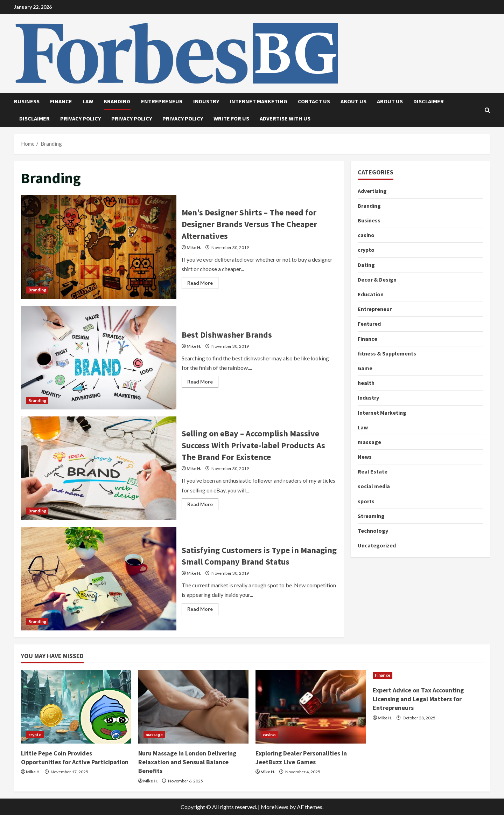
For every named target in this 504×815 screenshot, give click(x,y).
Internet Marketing (258, 101)
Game (365, 368)
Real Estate (373, 471)
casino (366, 235)
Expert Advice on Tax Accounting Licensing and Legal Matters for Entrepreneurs (418, 699)
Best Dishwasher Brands (99, 358)
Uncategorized (377, 545)
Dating (366, 265)
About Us (353, 101)
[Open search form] (487, 110)
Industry (206, 101)
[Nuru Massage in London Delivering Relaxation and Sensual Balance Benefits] (193, 707)
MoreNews (275, 807)
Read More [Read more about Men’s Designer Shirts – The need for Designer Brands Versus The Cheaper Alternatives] (203, 284)
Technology (373, 531)
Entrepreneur (162, 101)
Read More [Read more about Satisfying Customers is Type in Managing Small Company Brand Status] (203, 610)
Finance (61, 101)
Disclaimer (429, 101)
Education (371, 294)
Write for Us (231, 118)
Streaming (371, 516)
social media (374, 486)
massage (369, 442)
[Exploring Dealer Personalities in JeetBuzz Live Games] (311, 707)
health (366, 383)
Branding (117, 101)
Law (88, 101)
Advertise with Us (285, 118)
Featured (369, 324)
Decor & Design (377, 279)
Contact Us (314, 101)
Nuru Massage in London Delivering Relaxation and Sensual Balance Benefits (187, 762)
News (365, 457)
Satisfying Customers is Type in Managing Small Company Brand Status (99, 579)
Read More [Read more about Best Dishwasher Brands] (203, 383)
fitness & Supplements (387, 353)
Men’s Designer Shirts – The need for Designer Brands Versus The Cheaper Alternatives (99, 247)
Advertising (372, 191)
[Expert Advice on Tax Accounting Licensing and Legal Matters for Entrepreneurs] (428, 675)
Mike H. (194, 247)
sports (366, 501)
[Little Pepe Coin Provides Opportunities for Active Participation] (76, 707)
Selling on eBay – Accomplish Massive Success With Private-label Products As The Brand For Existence (99, 468)
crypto (366, 250)
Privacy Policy (80, 118)
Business (27, 101)
